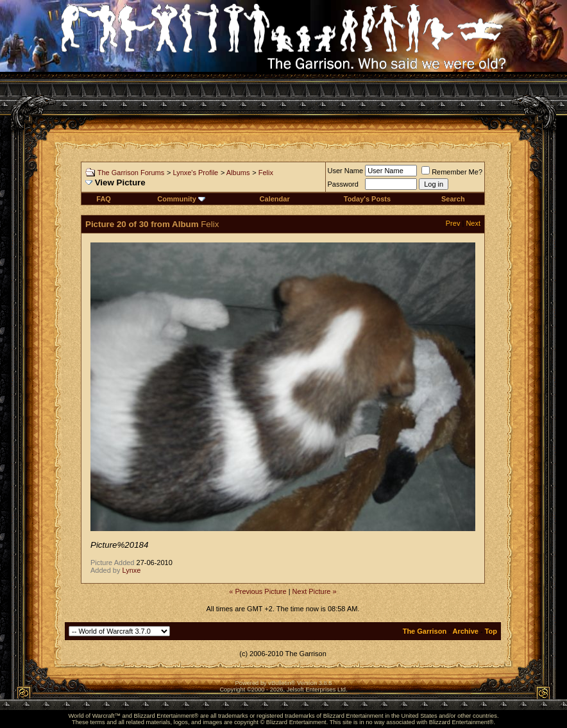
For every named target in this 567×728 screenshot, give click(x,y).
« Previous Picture (258, 591)
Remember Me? (452, 172)
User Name (346, 171)
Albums (238, 173)
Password (343, 184)
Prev (453, 223)
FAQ (104, 199)
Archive (466, 631)
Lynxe (132, 570)
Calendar (275, 199)
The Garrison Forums (131, 173)
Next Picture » (315, 591)
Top (491, 631)
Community (181, 199)
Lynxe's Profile (195, 173)
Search (453, 199)
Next (473, 223)
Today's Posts (367, 199)
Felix (266, 173)
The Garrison (425, 631)
